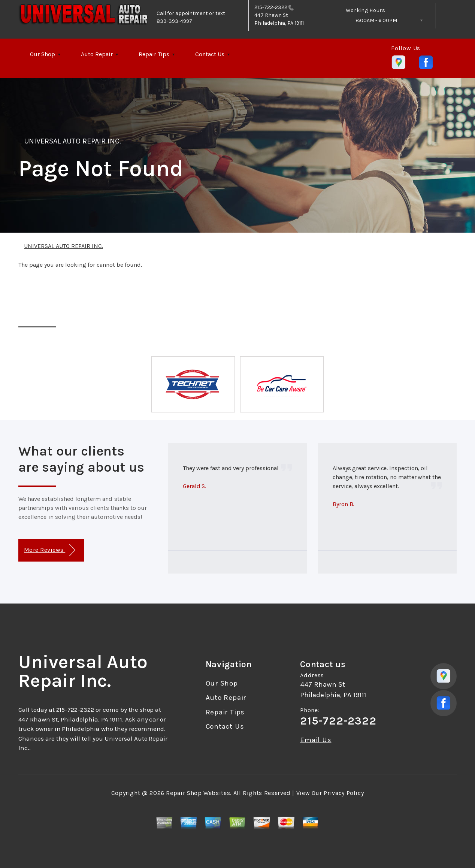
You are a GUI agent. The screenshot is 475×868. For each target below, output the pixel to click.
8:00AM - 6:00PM (376, 20)
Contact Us (210, 54)
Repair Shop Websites (198, 793)
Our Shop (43, 54)
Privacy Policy (344, 793)
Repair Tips (154, 54)
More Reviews (50, 550)
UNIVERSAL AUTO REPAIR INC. (72, 141)
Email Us (316, 740)
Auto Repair (97, 54)
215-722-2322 (271, 7)
